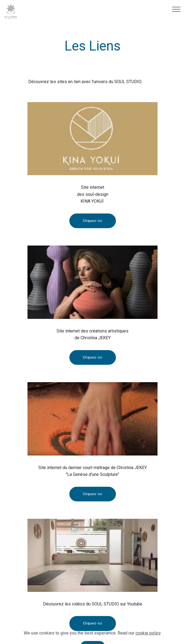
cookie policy (148, 640)
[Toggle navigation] (176, 9)
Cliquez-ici (93, 221)
